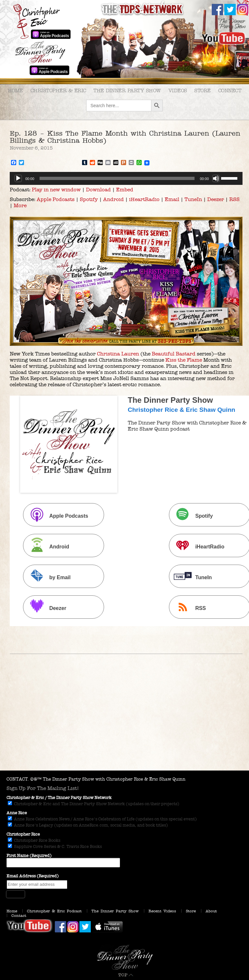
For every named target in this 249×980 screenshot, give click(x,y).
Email (172, 199)
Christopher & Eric (58, 90)
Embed (125, 190)
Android (113, 199)
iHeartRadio (144, 199)
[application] (126, 178)
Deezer (216, 199)
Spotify (89, 199)
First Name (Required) (29, 856)
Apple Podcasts (56, 199)
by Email (48, 577)
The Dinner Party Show (127, 90)
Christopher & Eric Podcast (54, 911)
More (20, 205)
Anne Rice (17, 813)
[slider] (117, 178)
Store (202, 90)
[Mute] (216, 178)
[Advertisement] (124, 722)
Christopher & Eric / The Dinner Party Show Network (59, 798)
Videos (178, 90)
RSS (234, 199)
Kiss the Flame (184, 360)
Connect (230, 90)
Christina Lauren (118, 354)
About (211, 911)
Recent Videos (162, 911)
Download (98, 190)
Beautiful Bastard (174, 354)
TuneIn (193, 199)
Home (15, 90)
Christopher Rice (23, 834)
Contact (19, 916)
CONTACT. (18, 779)
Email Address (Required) (33, 876)
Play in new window (56, 190)
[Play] (18, 178)
